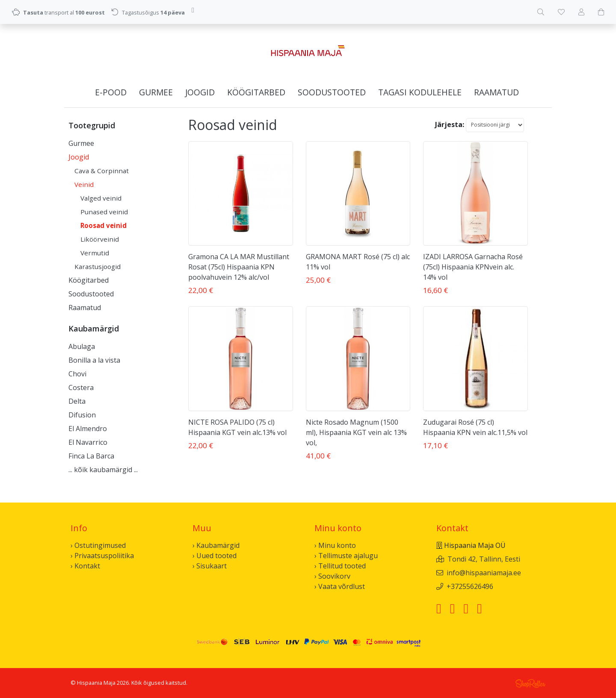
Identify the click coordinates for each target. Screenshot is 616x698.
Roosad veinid (104, 225)
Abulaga (82, 346)
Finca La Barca (91, 456)
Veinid (84, 184)
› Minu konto (335, 545)
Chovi (77, 374)
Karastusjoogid (98, 266)
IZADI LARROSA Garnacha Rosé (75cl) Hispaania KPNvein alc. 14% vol (473, 267)
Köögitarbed (256, 92)
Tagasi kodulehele (420, 92)
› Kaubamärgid (216, 545)
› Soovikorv (332, 576)
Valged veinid (101, 198)
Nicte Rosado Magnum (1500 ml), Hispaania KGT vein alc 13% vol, (356, 432)
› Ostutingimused (98, 545)
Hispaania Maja (96, 683)
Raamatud (496, 92)
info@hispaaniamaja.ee (484, 573)
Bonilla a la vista (94, 360)
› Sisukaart (210, 566)
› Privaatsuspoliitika (102, 556)
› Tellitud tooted (340, 566)
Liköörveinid (100, 239)
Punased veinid (104, 212)
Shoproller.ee (530, 683)
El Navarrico (88, 442)
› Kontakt (85, 566)
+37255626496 (470, 586)
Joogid (200, 92)
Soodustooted (332, 92)
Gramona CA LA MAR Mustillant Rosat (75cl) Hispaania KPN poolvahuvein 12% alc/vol (239, 267)
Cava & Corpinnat (102, 171)
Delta (77, 401)
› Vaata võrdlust (340, 586)
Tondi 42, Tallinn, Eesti (484, 559)
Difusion (82, 415)
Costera (81, 387)
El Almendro (88, 429)
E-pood (111, 92)
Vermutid (95, 253)
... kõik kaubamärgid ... (103, 470)
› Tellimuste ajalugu (346, 556)
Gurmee (156, 92)
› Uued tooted (215, 556)
